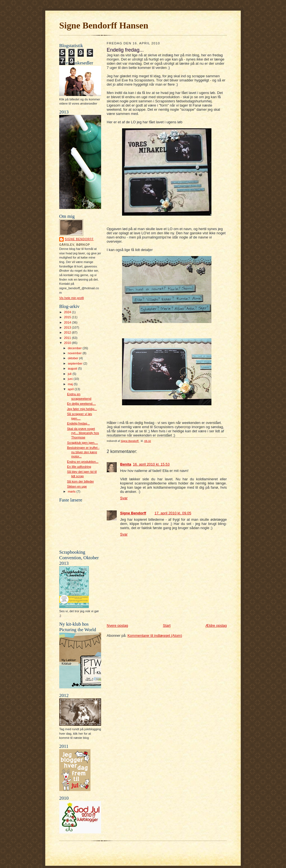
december (75, 348)
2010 (68, 343)
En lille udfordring (79, 467)
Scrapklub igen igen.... (83, 443)
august (73, 368)
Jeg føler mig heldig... (82, 409)
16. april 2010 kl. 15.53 (151, 464)
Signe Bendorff (79, 239)
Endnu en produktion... (83, 462)
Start (167, 625)
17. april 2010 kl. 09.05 (173, 513)
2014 (68, 322)
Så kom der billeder (80, 481)
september (76, 363)
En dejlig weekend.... (81, 404)
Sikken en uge (77, 486)
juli (70, 374)
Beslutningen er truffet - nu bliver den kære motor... (83, 452)
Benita (126, 464)
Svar (124, 498)
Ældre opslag (216, 625)
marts (72, 491)
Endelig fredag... (78, 423)
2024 (68, 312)
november (75, 353)
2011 (68, 338)
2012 (68, 332)
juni (71, 379)
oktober (73, 358)
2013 (68, 327)
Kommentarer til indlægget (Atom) (155, 636)
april (71, 389)
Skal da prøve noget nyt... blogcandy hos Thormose (83, 433)
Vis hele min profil (71, 298)
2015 (68, 317)
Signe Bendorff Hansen (104, 25)
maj (71, 384)
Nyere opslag (117, 625)
